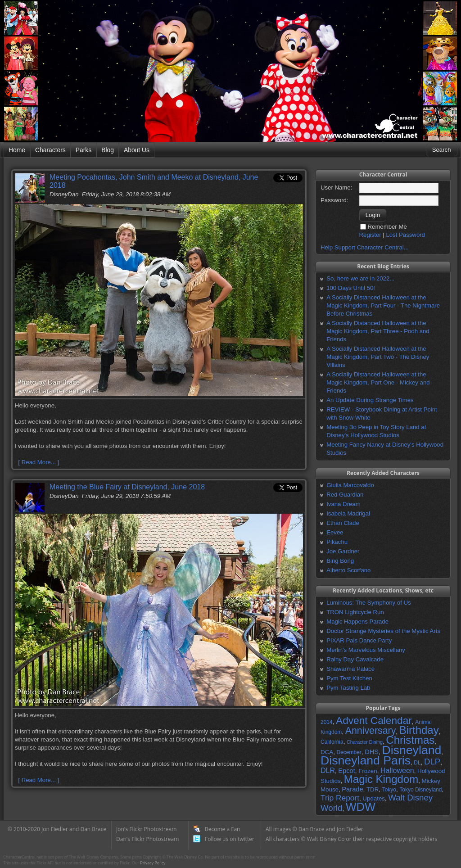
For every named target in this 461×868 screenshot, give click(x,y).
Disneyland (411, 750)
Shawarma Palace (350, 669)
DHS (372, 752)
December (349, 752)
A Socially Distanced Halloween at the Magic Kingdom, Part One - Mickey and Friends (378, 382)
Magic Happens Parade (357, 622)
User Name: (336, 188)
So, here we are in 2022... (360, 278)
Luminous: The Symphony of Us (368, 603)
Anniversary (371, 731)
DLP (432, 762)
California (332, 742)
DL (417, 763)
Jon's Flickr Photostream (146, 829)
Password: (334, 200)
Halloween (397, 771)
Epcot (346, 771)
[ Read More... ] (38, 462)
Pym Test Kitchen (349, 678)
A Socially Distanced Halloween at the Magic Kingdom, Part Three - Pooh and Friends (378, 331)
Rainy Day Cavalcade (355, 659)
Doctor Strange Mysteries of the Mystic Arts (383, 631)
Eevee (335, 532)
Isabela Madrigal (348, 513)
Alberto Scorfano (348, 570)
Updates (374, 798)
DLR (328, 771)
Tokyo (389, 790)
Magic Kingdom (381, 779)
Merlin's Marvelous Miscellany (366, 650)
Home (17, 150)
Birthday (419, 730)
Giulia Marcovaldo (350, 485)
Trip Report (340, 798)
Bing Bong (340, 561)
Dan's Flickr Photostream (147, 839)
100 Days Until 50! (351, 288)
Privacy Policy (153, 863)
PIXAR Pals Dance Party (359, 640)
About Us (137, 150)
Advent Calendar (374, 720)
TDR (373, 789)
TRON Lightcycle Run (355, 612)
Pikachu (337, 542)
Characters (50, 150)
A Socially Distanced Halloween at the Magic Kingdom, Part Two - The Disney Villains (378, 357)
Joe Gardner (343, 551)
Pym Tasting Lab (348, 688)
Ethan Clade (343, 523)
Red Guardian (345, 495)
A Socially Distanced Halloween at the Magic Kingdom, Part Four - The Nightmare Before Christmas (383, 305)
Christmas (410, 740)
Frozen (368, 771)
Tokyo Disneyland (420, 790)
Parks (84, 150)
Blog (108, 150)
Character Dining (365, 742)
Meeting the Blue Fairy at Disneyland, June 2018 (127, 487)
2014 (327, 722)
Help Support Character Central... (365, 247)
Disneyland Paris (366, 760)
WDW (361, 807)
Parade (352, 789)
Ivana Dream (343, 504)
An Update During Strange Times (370, 400)
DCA (327, 752)
